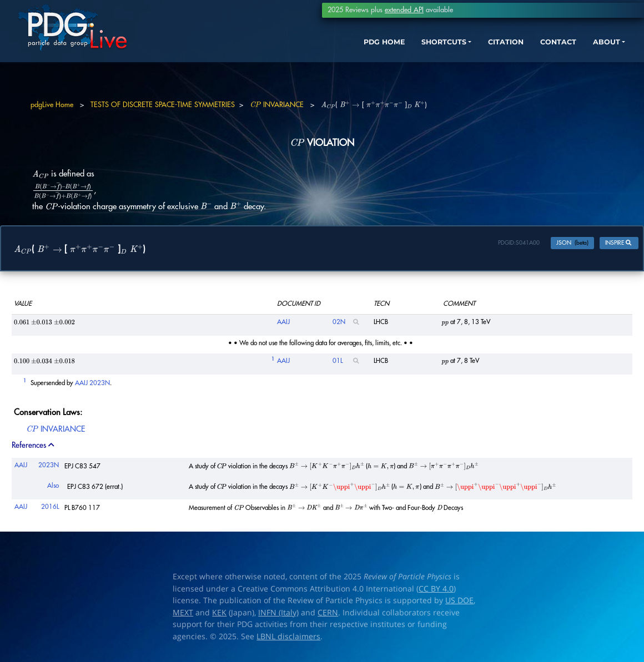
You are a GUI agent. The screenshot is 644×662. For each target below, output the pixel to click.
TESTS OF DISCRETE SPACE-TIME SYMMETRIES (163, 105)
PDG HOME (348, 49)
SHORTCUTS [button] (416, 49)
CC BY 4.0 (436, 592)
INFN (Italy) (278, 615)
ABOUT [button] (597, 49)
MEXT (183, 615)
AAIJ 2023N (92, 385)
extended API (404, 10)
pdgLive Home (52, 105)
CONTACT (544, 49)
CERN (328, 615)
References (34, 448)
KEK (219, 615)
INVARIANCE (277, 105)
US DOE (459, 603)
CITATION (486, 49)
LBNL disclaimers (288, 639)
